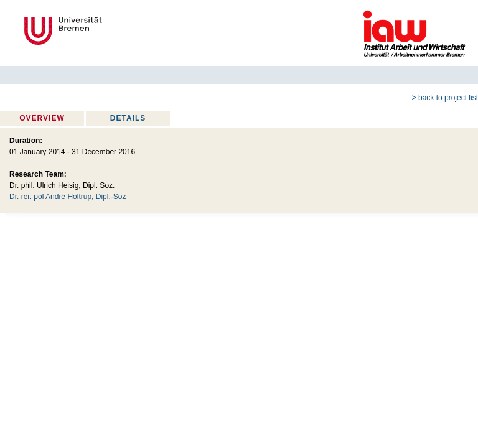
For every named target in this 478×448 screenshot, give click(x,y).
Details (128, 118)
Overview (42, 118)
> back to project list (445, 98)
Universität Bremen (105, 31)
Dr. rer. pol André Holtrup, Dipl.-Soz (68, 197)
